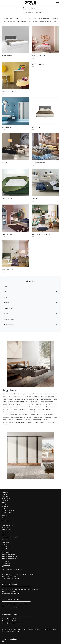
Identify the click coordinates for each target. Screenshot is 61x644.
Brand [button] (6, 292)
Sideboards (6, 500)
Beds (33, 13)
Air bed (5, 163)
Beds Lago (39, 13)
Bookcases (6, 496)
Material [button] (6, 303)
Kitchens (5, 494)
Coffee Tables (6, 512)
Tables (4, 502)
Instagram (6, 566)
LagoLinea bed (7, 234)
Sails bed (35, 199)
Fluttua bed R (7, 56)
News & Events (7, 530)
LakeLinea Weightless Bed (41, 234)
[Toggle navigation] (57, 3)
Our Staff (5, 549)
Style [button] (5, 297)
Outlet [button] (6, 314)
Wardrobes (6, 520)
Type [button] (5, 286)
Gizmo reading (8, 270)
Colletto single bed (10, 92)
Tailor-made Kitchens (9, 554)
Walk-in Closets (7, 522)
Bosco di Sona (7, 539)
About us (5, 545)
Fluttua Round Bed (39, 64)
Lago (4, 58)
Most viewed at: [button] (9, 325)
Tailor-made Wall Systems (10, 558)
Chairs (4, 508)
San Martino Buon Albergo (10, 537)
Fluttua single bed (38, 56)
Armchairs (5, 506)
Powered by (10, 639)
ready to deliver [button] (9, 319)
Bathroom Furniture (8, 510)
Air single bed (7, 127)
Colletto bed (7, 199)
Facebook (6, 564)
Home (22, 13)
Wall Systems (6, 498)
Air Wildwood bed (38, 163)
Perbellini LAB (6, 547)
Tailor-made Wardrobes (10, 556)
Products (27, 13)
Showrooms (6, 527)
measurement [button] (8, 308)
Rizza (4, 535)
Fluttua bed (36, 127)
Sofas (4, 504)
